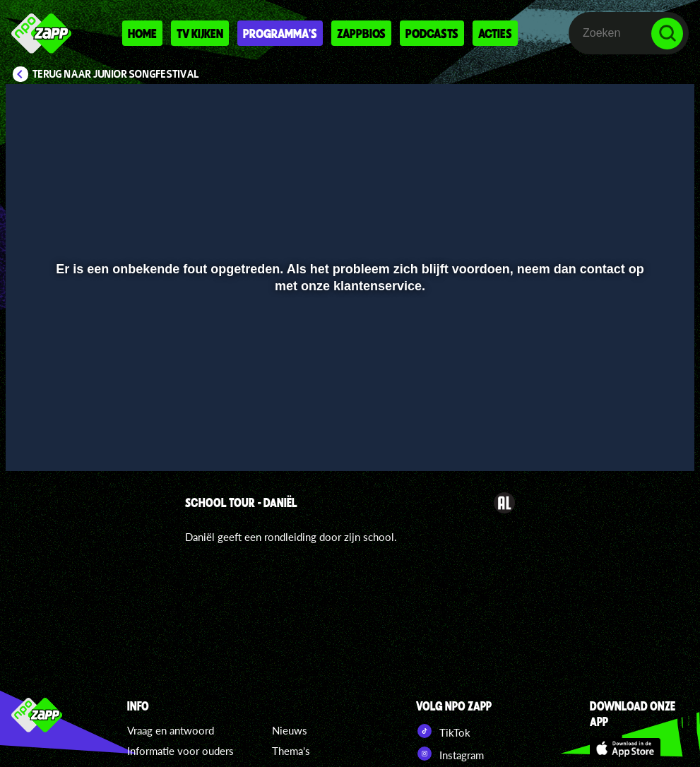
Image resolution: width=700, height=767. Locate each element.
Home (142, 33)
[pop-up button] (636, 440)
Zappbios (361, 33)
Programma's (280, 33)
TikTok (443, 731)
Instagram (450, 754)
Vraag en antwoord (171, 730)
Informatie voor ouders (180, 751)
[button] (34, 440)
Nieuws (290, 730)
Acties (495, 33)
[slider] (348, 411)
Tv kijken (200, 33)
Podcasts (432, 33)
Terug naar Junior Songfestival (116, 74)
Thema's (291, 751)
